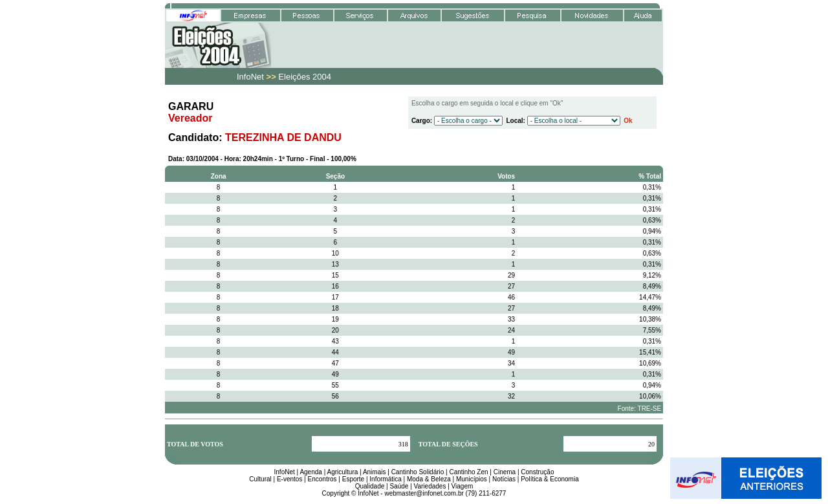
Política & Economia (550, 479)
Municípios (472, 479)
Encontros (322, 479)
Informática (385, 479)
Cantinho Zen (469, 472)
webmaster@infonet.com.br (424, 493)
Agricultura (342, 472)
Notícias (504, 479)
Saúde (399, 486)
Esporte (353, 479)
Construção (537, 472)
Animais (375, 472)
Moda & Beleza (429, 479)
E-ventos (289, 479)
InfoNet (285, 472)
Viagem (463, 486)
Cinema (505, 472)
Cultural (260, 479)
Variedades (430, 486)
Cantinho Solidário (418, 472)
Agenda (310, 472)
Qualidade (370, 486)
